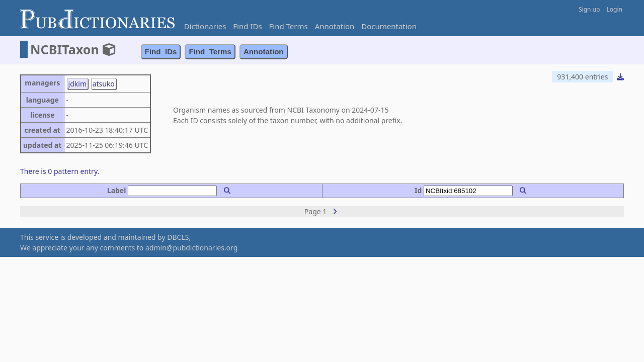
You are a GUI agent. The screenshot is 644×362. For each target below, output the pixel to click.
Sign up (589, 9)
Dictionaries (205, 26)
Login (615, 9)
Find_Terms (210, 52)
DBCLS (178, 237)
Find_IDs (161, 52)
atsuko (104, 84)
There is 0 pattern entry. (60, 171)
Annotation (335, 26)
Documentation (389, 26)
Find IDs (247, 26)
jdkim (77, 84)
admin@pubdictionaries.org (191, 248)
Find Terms (289, 26)
